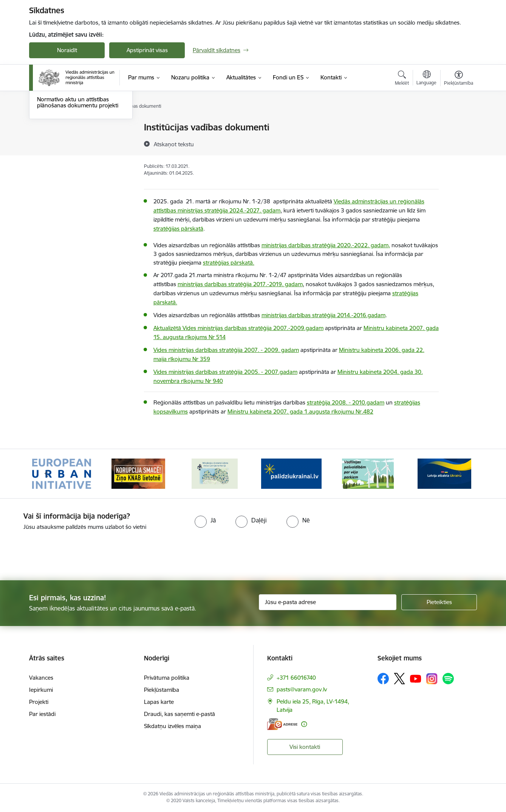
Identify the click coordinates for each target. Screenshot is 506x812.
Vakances (41, 678)
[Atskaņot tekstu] (174, 144)
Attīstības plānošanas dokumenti (78, 141)
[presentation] (63, 552)
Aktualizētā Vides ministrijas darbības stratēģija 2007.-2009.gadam (238, 328)
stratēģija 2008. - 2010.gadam (346, 402)
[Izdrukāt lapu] (458, 124)
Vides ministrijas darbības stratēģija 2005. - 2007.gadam (225, 372)
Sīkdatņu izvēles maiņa (173, 726)
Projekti (39, 702)
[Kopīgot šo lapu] (458, 143)
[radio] (205, 520)
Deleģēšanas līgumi (62, 167)
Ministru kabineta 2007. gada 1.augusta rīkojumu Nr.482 (300, 411)
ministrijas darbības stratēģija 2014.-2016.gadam (323, 315)
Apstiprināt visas (147, 50)
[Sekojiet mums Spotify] (448, 679)
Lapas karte (159, 702)
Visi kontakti (305, 747)
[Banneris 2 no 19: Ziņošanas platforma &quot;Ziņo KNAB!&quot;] (138, 473)
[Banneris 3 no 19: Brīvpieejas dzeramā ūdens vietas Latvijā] (215, 473)
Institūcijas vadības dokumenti (75, 154)
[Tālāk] (460, 474)
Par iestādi (42, 714)
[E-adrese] (282, 724)
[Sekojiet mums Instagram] (432, 679)
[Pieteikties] (439, 602)
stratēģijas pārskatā (178, 229)
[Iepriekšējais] (46, 474)
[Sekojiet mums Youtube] (416, 678)
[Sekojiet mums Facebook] (383, 679)
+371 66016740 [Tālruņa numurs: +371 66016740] (296, 678)
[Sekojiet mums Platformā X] (399, 679)
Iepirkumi (41, 690)
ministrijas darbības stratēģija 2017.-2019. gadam (240, 284)
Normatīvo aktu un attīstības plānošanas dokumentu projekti (78, 183)
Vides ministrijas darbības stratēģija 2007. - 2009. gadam (226, 350)
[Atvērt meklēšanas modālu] (402, 79)
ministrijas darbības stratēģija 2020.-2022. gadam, (326, 245)
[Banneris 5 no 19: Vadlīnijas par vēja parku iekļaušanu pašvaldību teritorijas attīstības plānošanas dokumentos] (368, 473)
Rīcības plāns (53, 128)
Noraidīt (67, 50)
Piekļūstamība (162, 690)
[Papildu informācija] (304, 724)
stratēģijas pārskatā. (229, 263)
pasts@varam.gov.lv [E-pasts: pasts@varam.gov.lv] (302, 689)
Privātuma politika (167, 678)
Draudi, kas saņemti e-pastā (179, 714)
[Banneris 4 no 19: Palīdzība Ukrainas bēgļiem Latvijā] (291, 473)
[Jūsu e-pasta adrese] (328, 602)
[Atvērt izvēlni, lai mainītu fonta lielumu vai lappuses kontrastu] (459, 79)
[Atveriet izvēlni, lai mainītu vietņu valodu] (426, 79)
